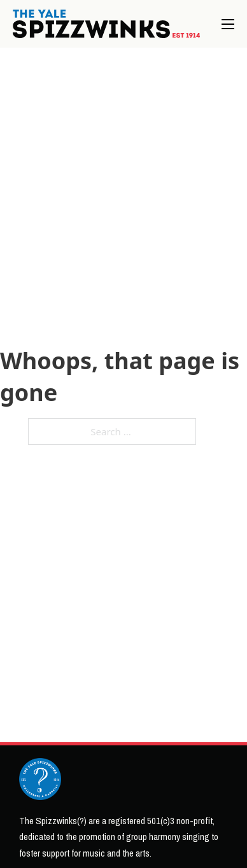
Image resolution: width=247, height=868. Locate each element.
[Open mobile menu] (228, 24)
